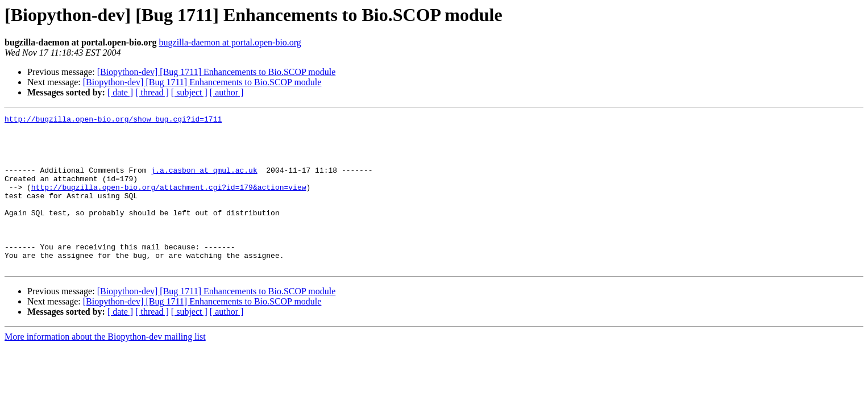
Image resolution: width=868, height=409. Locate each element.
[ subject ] (189, 92)
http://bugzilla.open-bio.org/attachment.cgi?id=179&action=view (169, 202)
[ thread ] (152, 92)
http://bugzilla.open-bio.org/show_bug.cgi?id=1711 (113, 120)
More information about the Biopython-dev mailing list (105, 367)
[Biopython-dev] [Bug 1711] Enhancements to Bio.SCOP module (217, 72)
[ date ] (120, 92)
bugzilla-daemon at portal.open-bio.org (230, 42)
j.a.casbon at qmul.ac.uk (204, 182)
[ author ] (227, 92)
